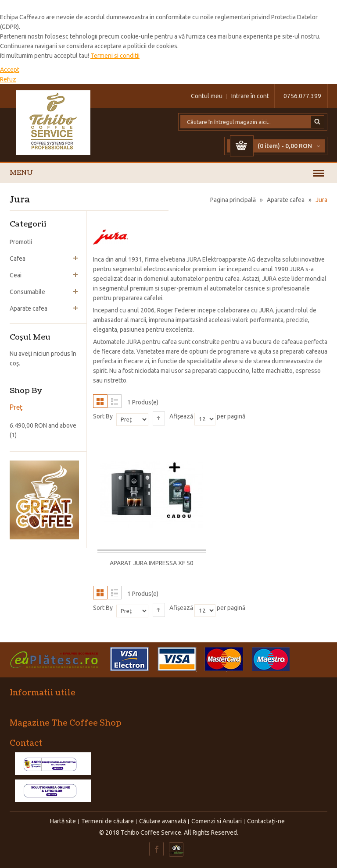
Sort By (103, 416)
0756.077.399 (302, 96)
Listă (114, 401)
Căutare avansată (163, 821)
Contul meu (207, 96)
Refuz (8, 79)
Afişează (181, 416)
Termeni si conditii (115, 56)
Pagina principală (233, 200)
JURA (194, 259)
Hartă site (63, 821)
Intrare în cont (250, 96)
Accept (10, 70)
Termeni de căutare (108, 821)
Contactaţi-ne (266, 821)
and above (43, 425)
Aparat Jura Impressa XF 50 (152, 563)
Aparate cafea (286, 200)
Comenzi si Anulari (217, 821)
